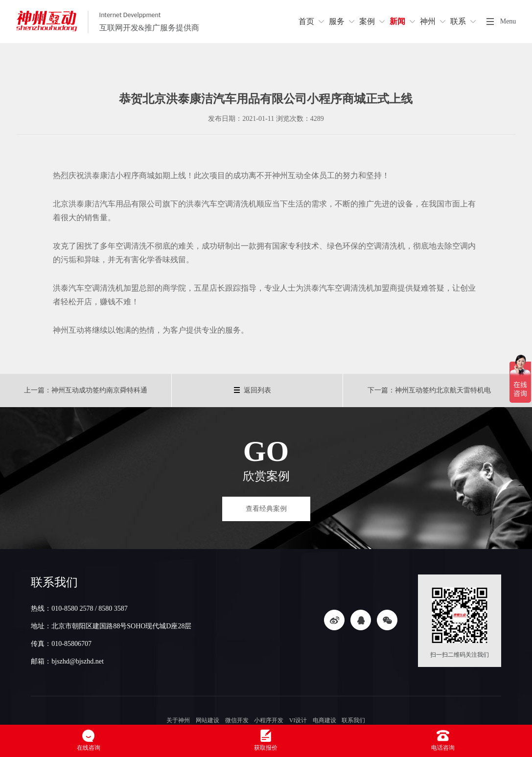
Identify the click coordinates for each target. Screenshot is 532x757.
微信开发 (237, 720)
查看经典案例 (266, 509)
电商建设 (324, 720)
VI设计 (298, 720)
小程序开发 (269, 720)
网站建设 (208, 720)
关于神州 (179, 720)
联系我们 (353, 720)
